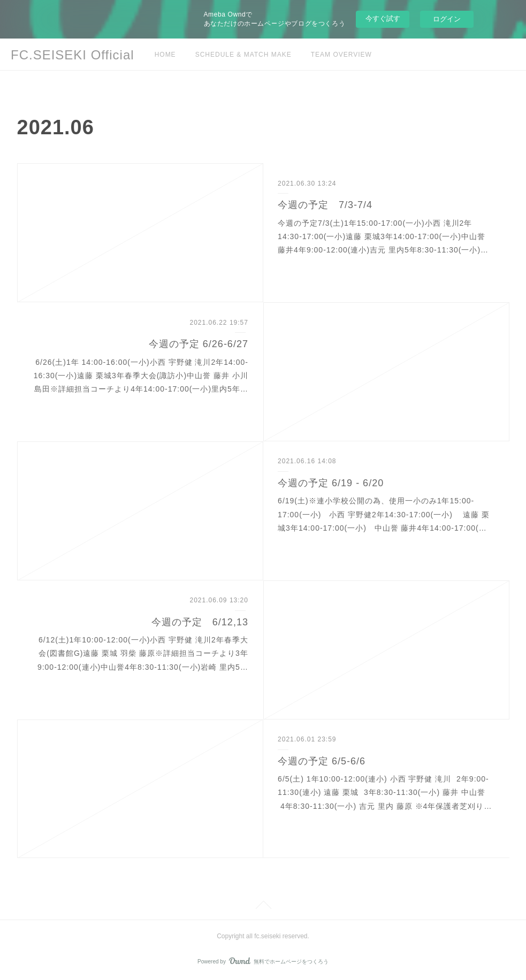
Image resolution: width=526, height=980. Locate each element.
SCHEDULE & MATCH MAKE (243, 55)
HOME (165, 55)
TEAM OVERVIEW (341, 55)
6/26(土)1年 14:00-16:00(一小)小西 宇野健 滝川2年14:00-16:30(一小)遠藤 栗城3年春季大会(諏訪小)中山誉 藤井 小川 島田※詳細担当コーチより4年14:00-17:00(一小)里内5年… (141, 376)
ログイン (447, 19)
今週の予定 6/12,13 (200, 622)
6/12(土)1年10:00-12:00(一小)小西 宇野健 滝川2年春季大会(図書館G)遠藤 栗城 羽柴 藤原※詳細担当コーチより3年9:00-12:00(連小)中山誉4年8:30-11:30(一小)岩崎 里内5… (143, 653)
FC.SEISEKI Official (73, 55)
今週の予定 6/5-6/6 (322, 761)
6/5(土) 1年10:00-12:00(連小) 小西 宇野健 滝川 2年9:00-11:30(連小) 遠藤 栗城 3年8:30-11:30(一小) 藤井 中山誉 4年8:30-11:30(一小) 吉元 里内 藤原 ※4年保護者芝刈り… (385, 792)
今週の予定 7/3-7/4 (325, 205)
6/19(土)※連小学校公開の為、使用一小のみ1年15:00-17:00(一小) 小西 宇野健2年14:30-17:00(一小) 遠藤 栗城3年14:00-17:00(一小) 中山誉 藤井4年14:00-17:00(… (384, 514)
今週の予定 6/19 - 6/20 (331, 483)
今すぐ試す (383, 18)
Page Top (263, 907)
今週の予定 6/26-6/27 (199, 344)
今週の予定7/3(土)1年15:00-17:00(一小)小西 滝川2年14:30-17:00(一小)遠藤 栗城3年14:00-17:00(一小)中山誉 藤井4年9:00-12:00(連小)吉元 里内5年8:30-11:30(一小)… (383, 236)
